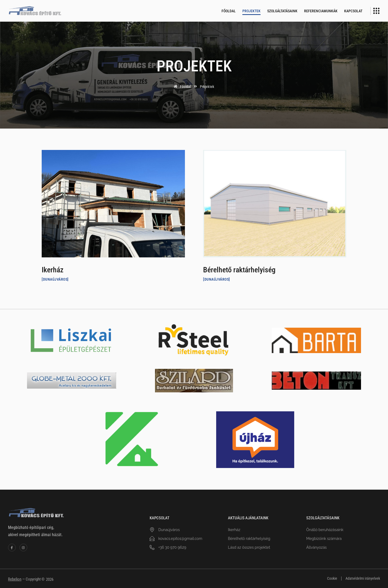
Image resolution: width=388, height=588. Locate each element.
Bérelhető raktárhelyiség (239, 270)
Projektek (251, 11)
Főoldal (229, 11)
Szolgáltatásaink (282, 11)
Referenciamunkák (321, 11)
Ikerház (53, 270)
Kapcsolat (353, 11)
